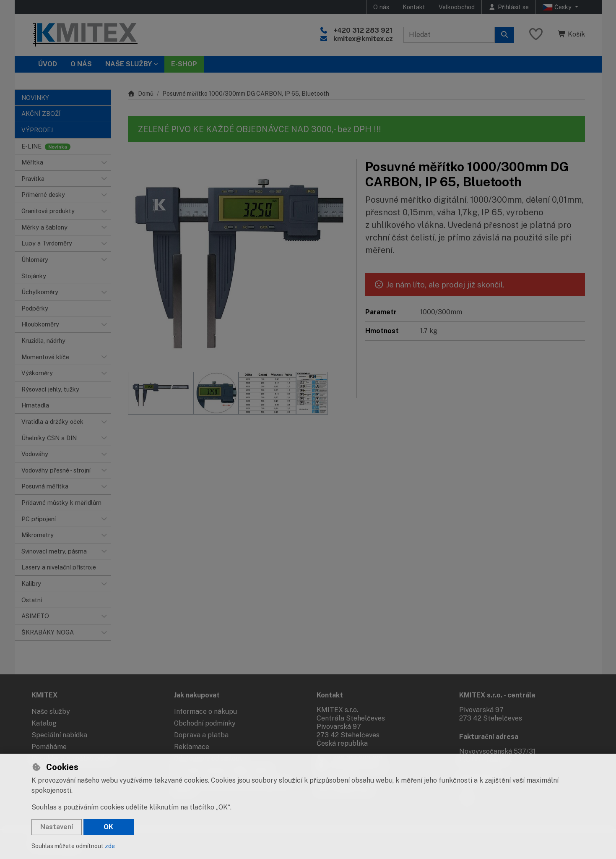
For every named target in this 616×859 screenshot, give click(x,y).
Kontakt (414, 7)
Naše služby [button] (129, 64)
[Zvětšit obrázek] (238, 261)
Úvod (48, 64)
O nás (381, 7)
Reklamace (192, 747)
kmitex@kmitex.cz (363, 39)
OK (108, 827)
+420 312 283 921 (363, 30)
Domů (141, 94)
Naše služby (51, 711)
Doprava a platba (201, 735)
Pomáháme (49, 747)
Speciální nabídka (59, 735)
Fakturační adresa (489, 737)
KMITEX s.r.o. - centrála (497, 695)
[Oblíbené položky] (536, 35)
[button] (104, 162)
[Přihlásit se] (509, 7)
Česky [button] (558, 7)
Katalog (44, 723)
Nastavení (57, 827)
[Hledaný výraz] (449, 35)
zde (110, 846)
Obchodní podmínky (205, 723)
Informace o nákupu (205, 711)
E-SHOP (184, 64)
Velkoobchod (457, 7)
